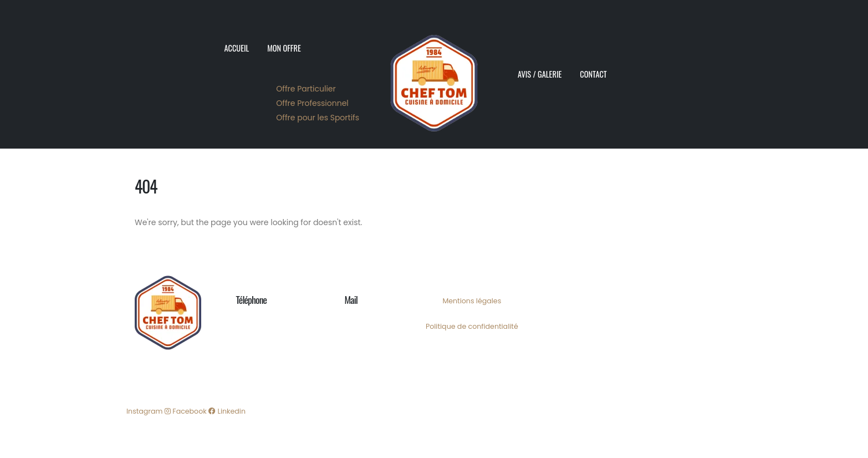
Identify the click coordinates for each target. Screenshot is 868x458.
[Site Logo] (434, 74)
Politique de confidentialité (472, 326)
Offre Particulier (306, 89)
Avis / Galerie (540, 74)
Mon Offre (284, 48)
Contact (593, 74)
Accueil (237, 48)
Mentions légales (472, 301)
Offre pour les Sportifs (318, 118)
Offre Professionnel (312, 103)
